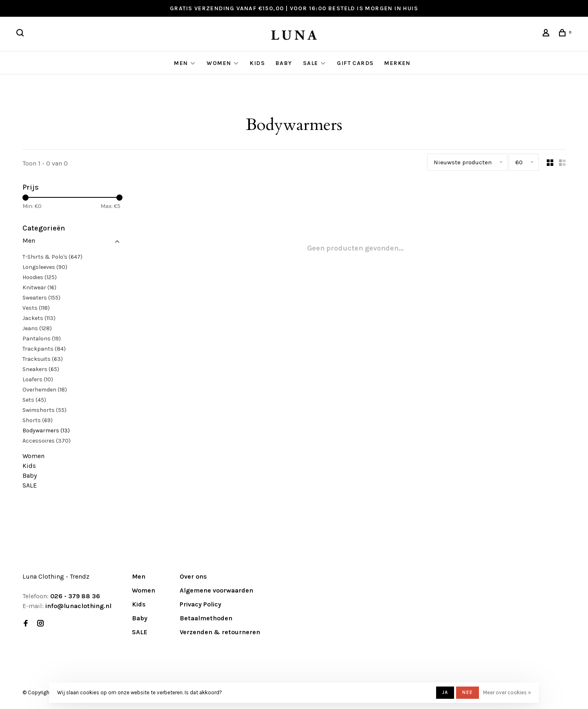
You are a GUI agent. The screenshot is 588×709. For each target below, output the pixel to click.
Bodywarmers (46, 431)
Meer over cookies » (507, 692)
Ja (445, 692)
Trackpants (44, 349)
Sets (34, 400)
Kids (257, 63)
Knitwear (39, 287)
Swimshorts (45, 410)
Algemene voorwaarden (216, 590)
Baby (284, 63)
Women (219, 63)
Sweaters (41, 298)
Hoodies (40, 277)
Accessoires (47, 441)
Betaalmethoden (206, 618)
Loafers (38, 379)
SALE (311, 63)
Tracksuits (43, 359)
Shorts (38, 420)
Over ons (193, 576)
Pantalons (42, 339)
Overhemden (45, 390)
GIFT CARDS (355, 63)
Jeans (37, 328)
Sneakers (41, 369)
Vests (36, 308)
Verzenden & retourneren (220, 632)
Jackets (39, 318)
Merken (397, 63)
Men (181, 63)
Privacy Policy (200, 604)
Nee (468, 692)
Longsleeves (45, 267)
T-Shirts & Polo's (52, 257)
